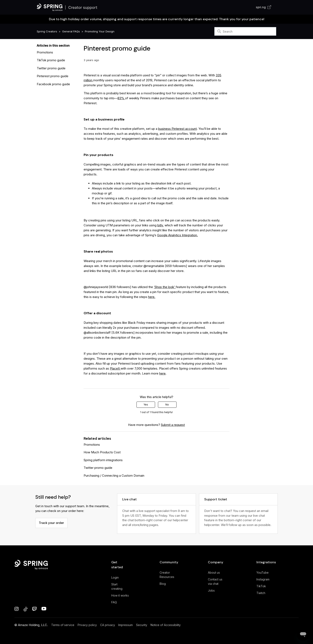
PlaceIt (115, 368)
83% (121, 98)
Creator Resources (167, 575)
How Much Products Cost (102, 452)
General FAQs (71, 31)
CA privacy (108, 625)
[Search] (245, 31)
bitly (160, 225)
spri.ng (264, 7)
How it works (120, 595)
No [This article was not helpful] (167, 405)
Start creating (117, 586)
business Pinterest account (177, 129)
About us (214, 573)
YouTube (263, 573)
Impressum (126, 625)
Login (115, 577)
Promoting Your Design (100, 31)
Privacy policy (87, 625)
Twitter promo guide (51, 68)
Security (142, 625)
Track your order (51, 523)
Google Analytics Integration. (177, 235)
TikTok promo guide (51, 60)
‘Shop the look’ (165, 287)
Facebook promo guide (53, 84)
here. (152, 297)
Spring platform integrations (103, 460)
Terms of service (63, 625)
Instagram (263, 579)
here (162, 373)
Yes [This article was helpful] (146, 405)
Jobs (211, 590)
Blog (163, 584)
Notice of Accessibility (166, 625)
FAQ (114, 602)
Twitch (261, 593)
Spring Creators (47, 31)
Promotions (45, 52)
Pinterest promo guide (53, 76)
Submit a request (173, 425)
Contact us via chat (215, 581)
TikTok (261, 586)
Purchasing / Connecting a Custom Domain (114, 476)
